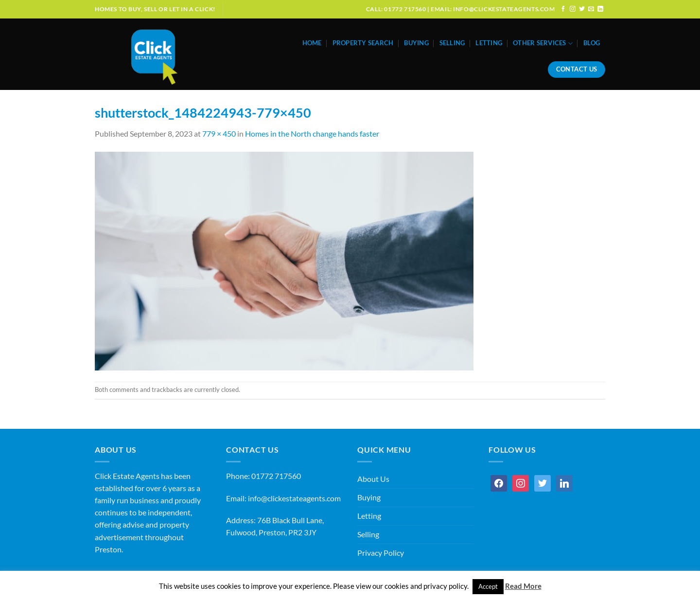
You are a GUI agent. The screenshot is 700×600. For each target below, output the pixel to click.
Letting (489, 43)
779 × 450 (219, 134)
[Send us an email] (591, 9)
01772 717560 (276, 476)
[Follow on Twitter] (582, 9)
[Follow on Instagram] (573, 9)
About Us (373, 479)
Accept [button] (488, 586)
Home (312, 43)
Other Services (543, 44)
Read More (523, 586)
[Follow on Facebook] (563, 9)
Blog (592, 43)
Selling (452, 43)
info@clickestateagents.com (294, 498)
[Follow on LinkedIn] (600, 9)
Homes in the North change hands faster (312, 134)
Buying (416, 43)
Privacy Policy (381, 553)
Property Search (363, 43)
